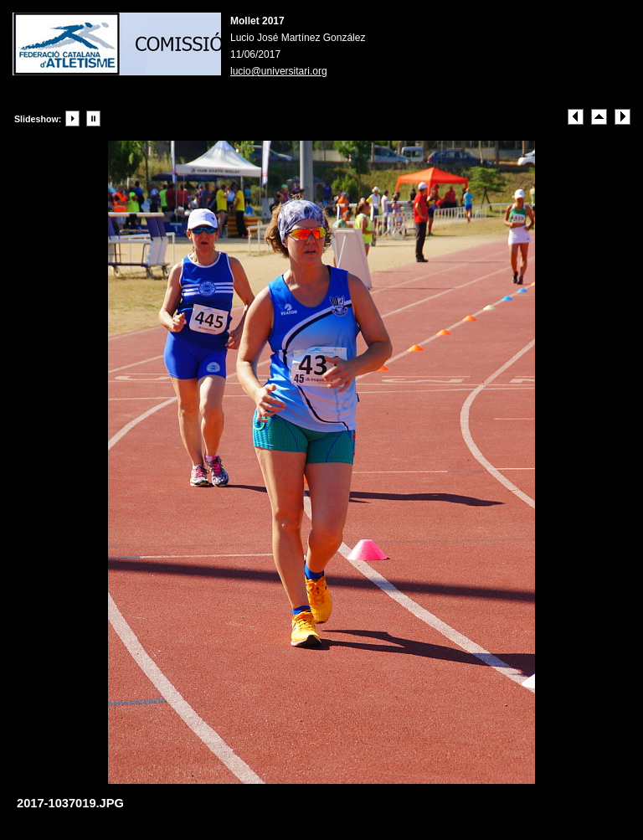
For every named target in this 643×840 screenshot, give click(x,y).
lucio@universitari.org (279, 71)
